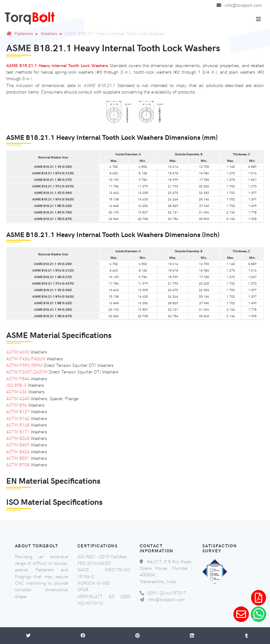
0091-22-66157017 (167, 593)
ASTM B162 (18, 418)
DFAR (83, 589)
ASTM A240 (18, 398)
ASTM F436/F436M (26, 359)
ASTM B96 (17, 405)
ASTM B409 (18, 445)
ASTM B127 (18, 411)
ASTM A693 (18, 352)
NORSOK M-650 (94, 583)
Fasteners (27, 33)
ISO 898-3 (16, 385)
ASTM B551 (18, 458)
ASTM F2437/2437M (27, 372)
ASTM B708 (18, 464)
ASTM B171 (18, 432)
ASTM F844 (18, 378)
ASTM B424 (18, 451)
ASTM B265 (18, 438)
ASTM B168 (18, 425)
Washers (52, 33)
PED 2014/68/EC (94, 563)
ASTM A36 (17, 391)
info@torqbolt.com (243, 5)
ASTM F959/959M (24, 365)
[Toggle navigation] (259, 19)
